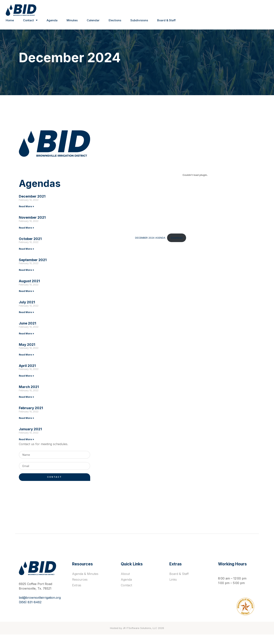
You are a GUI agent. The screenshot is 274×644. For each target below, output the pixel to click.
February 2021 (31, 414)
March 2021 (29, 393)
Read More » (26, 213)
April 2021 (27, 372)
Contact (30, 20)
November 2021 (32, 224)
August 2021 (29, 287)
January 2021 (30, 436)
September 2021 (33, 266)
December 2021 (32, 203)
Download (153, 244)
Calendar (93, 20)
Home (10, 20)
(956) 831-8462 (30, 610)
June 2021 (27, 330)
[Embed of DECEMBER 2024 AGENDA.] (183, 181)
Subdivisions (139, 20)
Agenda (52, 20)
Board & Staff (166, 20)
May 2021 (27, 351)
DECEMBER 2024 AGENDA (127, 244)
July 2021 (27, 309)
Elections (115, 20)
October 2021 (30, 245)
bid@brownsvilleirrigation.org (40, 606)
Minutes (72, 20)
